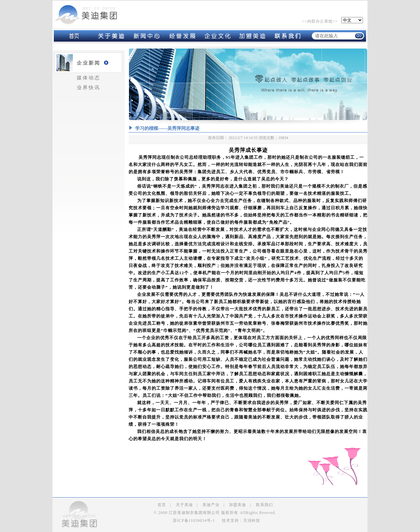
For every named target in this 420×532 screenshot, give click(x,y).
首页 (162, 505)
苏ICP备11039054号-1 (194, 521)
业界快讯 (89, 88)
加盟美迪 (238, 505)
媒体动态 (89, 78)
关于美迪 (184, 505)
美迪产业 (211, 505)
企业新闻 (89, 63)
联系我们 (264, 505)
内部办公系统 (320, 21)
